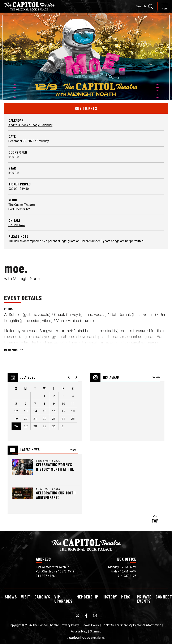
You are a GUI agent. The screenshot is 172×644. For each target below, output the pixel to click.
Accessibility (79, 629)
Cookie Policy (90, 623)
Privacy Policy (70, 623)
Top (155, 517)
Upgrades (63, 597)
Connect (164, 595)
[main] (86, 271)
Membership (87, 595)
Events (144, 597)
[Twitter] (77, 614)
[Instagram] (95, 614)
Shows (11, 595)
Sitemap (96, 629)
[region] (45, 405)
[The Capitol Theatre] (29, 6)
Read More (11, 347)
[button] (69, 375)
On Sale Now (17, 223)
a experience (86, 636)
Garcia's (42, 595)
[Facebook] (86, 614)
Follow (156, 375)
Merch (127, 595)
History (110, 595)
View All (73, 449)
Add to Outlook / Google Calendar (30, 123)
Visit (26, 595)
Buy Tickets (86, 106)
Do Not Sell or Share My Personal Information (132, 623)
